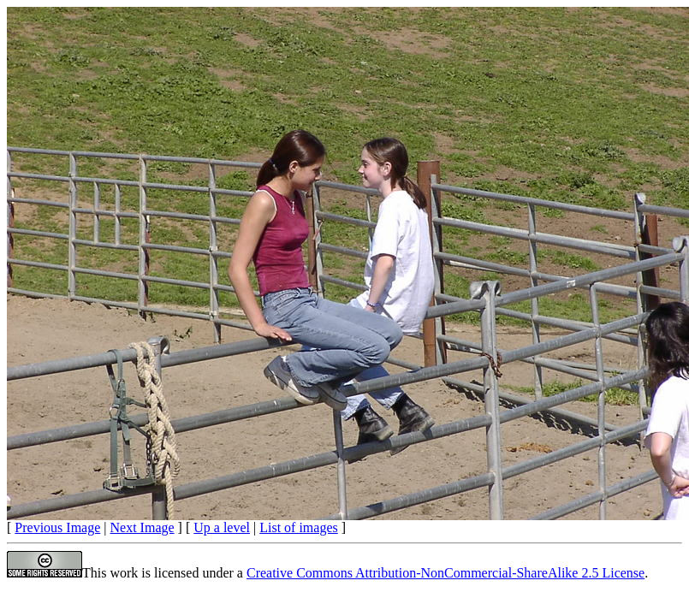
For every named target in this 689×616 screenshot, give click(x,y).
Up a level (222, 527)
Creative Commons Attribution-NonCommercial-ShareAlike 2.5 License (445, 573)
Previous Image (57, 527)
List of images (299, 527)
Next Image (143, 527)
